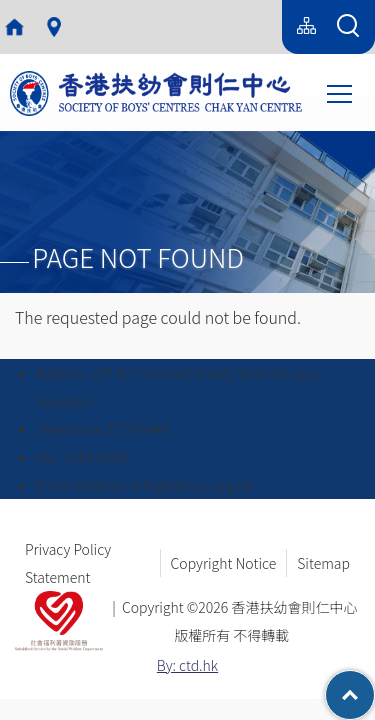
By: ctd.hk (187, 665)
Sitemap (323, 563)
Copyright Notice (224, 563)
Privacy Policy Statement (68, 563)
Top (374, 685)
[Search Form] (348, 27)
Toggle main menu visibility (341, 92)
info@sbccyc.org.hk (192, 485)
